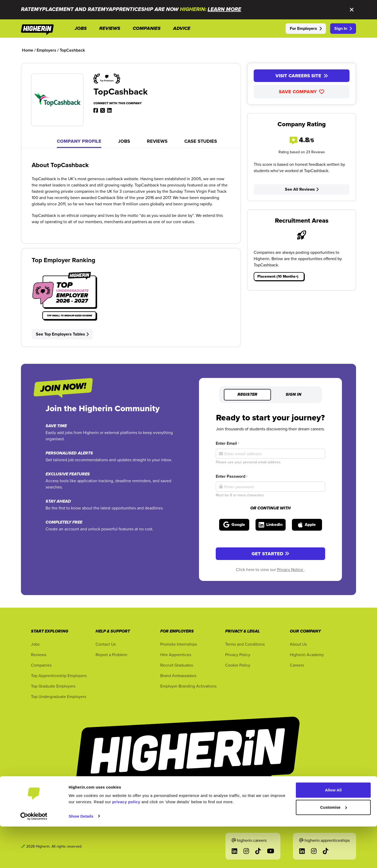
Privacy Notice (291, 569)
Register (247, 395)
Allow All (333, 832)
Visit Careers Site (302, 76)
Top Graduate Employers (53, 686)
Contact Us (106, 644)
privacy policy (126, 843)
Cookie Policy (238, 665)
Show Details (81, 858)
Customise (334, 849)
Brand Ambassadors (178, 675)
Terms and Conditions (245, 644)
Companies (41, 665)
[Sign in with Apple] (307, 525)
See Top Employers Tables (62, 334)
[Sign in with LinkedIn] (271, 525)
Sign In (343, 28)
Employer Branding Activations (188, 686)
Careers (297, 665)
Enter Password (232, 476)
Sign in (293, 395)
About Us (298, 644)
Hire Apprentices (176, 655)
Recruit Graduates (177, 665)
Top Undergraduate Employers (59, 696)
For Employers (306, 28)
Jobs (124, 141)
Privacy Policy (238, 655)
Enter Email (227, 443)
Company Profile (79, 141)
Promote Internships (179, 644)
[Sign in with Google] (234, 525)
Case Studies (201, 141)
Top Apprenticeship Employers (59, 675)
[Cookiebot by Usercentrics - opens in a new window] (34, 858)
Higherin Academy (307, 655)
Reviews (157, 141)
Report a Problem (111, 655)
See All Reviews (302, 189)
